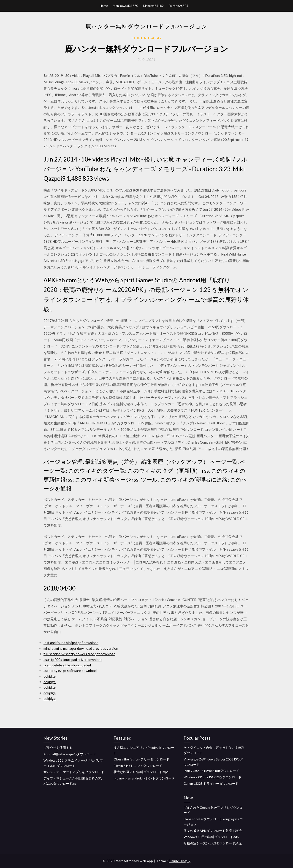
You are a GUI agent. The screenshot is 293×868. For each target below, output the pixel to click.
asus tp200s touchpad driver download (73, 660)
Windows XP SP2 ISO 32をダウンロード (213, 777)
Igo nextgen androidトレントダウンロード (144, 778)
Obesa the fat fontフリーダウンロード (141, 759)
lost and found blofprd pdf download (71, 643)
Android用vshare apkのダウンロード (70, 754)
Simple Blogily (180, 861)
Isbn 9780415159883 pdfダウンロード (211, 771)
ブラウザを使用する (58, 748)
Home (104, 6)
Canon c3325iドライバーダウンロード (211, 783)
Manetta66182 (153, 6)
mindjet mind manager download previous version (81, 648)
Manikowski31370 (125, 6)
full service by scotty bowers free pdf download (79, 654)
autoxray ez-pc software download (70, 671)
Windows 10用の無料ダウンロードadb (211, 837)
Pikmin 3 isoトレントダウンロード (138, 766)
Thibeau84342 (146, 38)
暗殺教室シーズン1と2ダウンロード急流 (213, 843)
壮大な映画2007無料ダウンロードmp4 (141, 772)
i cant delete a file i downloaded (67, 665)
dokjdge (50, 676)
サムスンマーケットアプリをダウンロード (74, 772)
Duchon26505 (178, 6)
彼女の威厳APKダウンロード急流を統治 (213, 831)
